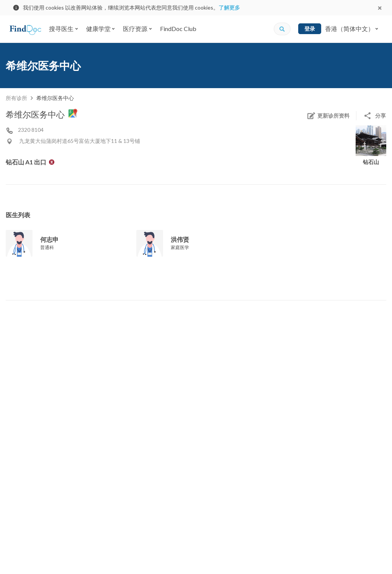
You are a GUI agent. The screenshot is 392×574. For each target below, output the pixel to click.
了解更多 (229, 7)
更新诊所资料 (328, 116)
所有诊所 (16, 98)
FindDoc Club (178, 29)
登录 (310, 29)
